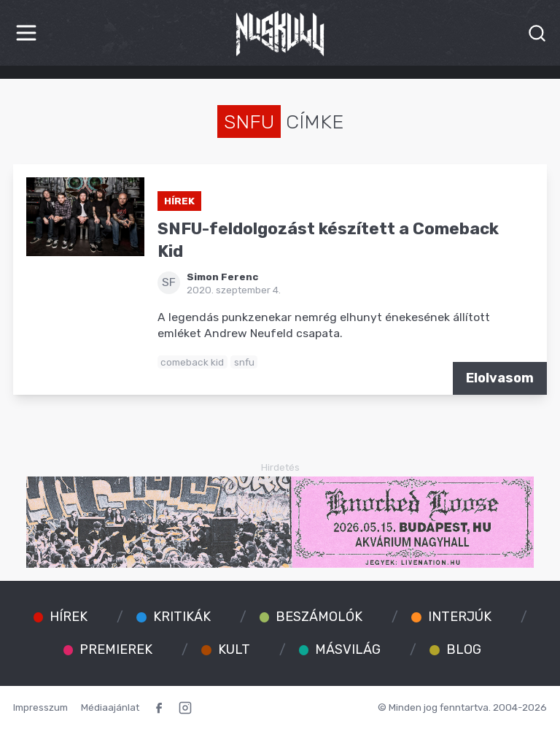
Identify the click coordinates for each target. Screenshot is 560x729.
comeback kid (192, 362)
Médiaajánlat (110, 707)
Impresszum (40, 707)
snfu (244, 362)
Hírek (179, 201)
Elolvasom (500, 378)
